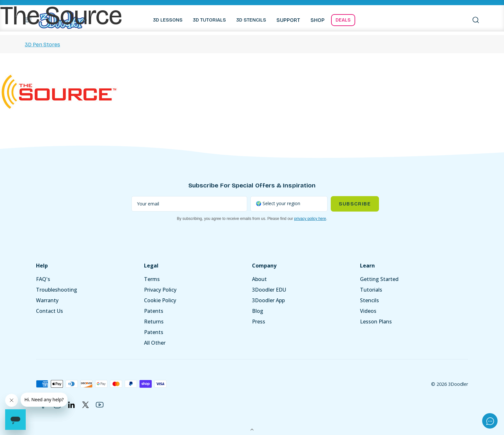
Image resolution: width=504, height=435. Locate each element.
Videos (368, 311)
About (259, 279)
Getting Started (379, 279)
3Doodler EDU (269, 290)
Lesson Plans (376, 322)
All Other (155, 343)
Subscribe (355, 204)
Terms (152, 279)
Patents (154, 311)
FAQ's (43, 279)
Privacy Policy (160, 290)
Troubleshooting (57, 290)
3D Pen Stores (42, 45)
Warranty (47, 300)
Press (259, 322)
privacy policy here (310, 219)
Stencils (369, 300)
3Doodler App (268, 300)
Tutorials (371, 290)
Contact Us (50, 311)
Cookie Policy (160, 300)
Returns (154, 322)
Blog (258, 311)
